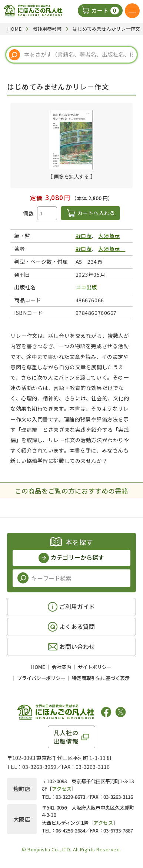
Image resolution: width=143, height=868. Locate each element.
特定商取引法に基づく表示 (101, 678)
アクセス (62, 789)
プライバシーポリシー (41, 678)
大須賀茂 (109, 236)
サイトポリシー (95, 667)
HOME (38, 667)
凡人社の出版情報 (66, 737)
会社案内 (61, 667)
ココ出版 (86, 287)
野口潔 (84, 236)
